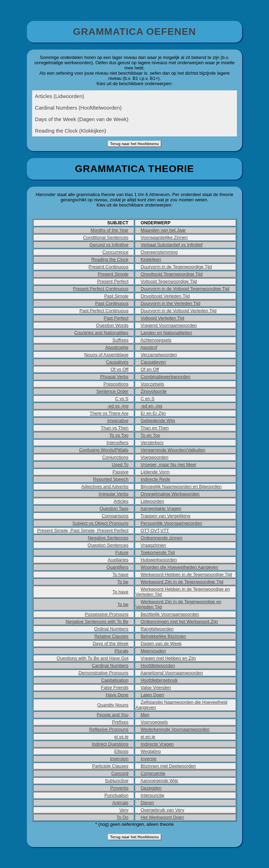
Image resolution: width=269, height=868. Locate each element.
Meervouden (153, 651)
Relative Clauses (111, 636)
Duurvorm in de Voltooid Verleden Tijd (179, 311)
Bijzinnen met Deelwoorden (168, 766)
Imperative (118, 421)
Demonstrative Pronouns (103, 673)
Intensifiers (117, 443)
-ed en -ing (151, 406)
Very (124, 810)
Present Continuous (109, 267)
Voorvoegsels (154, 722)
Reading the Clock (110, 259)
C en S (148, 399)
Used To (120, 465)
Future (122, 552)
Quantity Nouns (113, 705)
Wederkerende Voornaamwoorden (175, 729)
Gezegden (151, 788)
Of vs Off (119, 369)
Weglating (151, 751)
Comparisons (115, 516)
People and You (113, 715)
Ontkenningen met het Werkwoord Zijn (179, 622)
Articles (121, 501)
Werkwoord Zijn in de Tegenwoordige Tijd (182, 582)
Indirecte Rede (155, 479)
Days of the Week (111, 643)
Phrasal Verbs (114, 377)
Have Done (117, 695)
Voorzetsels (152, 384)
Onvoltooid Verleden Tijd (165, 296)
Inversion (119, 759)
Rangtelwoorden (157, 629)
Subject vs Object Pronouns (100, 523)
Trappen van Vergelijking (166, 516)
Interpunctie (152, 795)
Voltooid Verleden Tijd (162, 318)
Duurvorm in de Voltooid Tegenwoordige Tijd (185, 289)
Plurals (121, 651)
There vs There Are (109, 413)
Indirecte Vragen (157, 744)
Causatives (117, 362)
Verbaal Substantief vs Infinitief (172, 245)
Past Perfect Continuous (104, 311)
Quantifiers (117, 567)
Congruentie (153, 773)
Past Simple (116, 296)
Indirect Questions (110, 744)
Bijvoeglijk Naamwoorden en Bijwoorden (181, 487)
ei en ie (148, 737)
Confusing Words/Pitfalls (104, 450)
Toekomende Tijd (158, 552)
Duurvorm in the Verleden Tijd (170, 303)
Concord (120, 773)
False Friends (115, 687)
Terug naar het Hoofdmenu (135, 144)
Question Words (112, 325)
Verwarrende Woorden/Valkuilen (173, 450)
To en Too (150, 435)
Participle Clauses (110, 766)
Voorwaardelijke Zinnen (164, 237)
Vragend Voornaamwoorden (169, 325)
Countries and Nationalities (101, 333)
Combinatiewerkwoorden (166, 377)
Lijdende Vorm (155, 472)
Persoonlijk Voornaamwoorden (171, 523)
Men (145, 715)
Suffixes (120, 340)
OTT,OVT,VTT (155, 530)
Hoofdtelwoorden (158, 665)
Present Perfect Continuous (101, 289)
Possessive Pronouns (107, 614)
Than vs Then (115, 428)
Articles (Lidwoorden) (59, 96)
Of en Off (150, 369)
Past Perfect (116, 318)
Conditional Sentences (106, 237)
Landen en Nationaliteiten (166, 333)
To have (120, 574)
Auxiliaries (118, 560)
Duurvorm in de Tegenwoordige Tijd (176, 267)
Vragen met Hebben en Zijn (168, 658)
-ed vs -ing (118, 406)
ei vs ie (121, 737)
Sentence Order (112, 391)
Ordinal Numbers (111, 629)
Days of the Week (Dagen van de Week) (82, 119)
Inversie (149, 759)
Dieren (147, 803)
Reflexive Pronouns (109, 729)
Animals (120, 803)
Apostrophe (117, 347)
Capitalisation (115, 680)
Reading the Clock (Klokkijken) (70, 131)
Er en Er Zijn (153, 413)
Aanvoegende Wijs (159, 781)
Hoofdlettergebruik (159, 680)
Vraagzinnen (153, 545)
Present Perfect (113, 281)
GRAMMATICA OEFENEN (134, 32)
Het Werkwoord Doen (162, 817)
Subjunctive (117, 781)
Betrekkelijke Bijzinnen (163, 636)
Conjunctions (115, 457)
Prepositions (116, 384)
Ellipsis (121, 751)
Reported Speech (111, 479)
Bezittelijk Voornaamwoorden (170, 614)
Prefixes (120, 722)
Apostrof (149, 347)
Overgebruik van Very (162, 810)
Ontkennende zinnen (162, 538)
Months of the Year (110, 230)
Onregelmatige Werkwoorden (170, 494)
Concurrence (115, 252)
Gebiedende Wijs (158, 421)
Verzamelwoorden (159, 355)
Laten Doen (152, 695)
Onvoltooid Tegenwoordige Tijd (172, 274)
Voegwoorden (155, 457)
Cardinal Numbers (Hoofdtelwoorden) (78, 108)
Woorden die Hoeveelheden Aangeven (179, 567)
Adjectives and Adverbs (105, 487)
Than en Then (155, 428)
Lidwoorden (152, 501)
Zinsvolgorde (154, 391)
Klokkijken (151, 259)
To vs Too (119, 435)
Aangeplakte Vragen (161, 508)
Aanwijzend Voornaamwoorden (171, 673)
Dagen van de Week (161, 643)
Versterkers (152, 443)
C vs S (122, 399)
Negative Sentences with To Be (97, 622)
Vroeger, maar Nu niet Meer (169, 465)
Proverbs (119, 788)
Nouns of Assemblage (106, 355)
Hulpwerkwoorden (159, 560)
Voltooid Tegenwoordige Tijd (169, 281)
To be (123, 582)
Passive (121, 472)
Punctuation (116, 795)
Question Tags (114, 508)
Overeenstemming (159, 252)
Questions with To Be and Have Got (92, 658)
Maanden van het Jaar (163, 230)
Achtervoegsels (156, 340)
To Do (122, 817)
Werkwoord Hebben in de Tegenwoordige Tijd (186, 574)
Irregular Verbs (114, 494)
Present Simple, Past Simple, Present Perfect (83, 530)
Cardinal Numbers (110, 665)
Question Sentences (108, 545)
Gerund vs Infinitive (109, 245)
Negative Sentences (108, 538)
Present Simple (113, 274)
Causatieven (153, 362)
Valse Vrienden (156, 687)
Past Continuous (112, 303)
